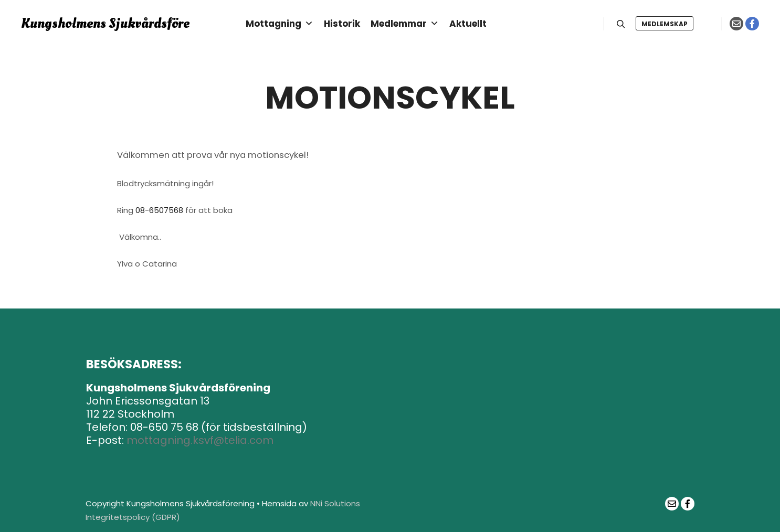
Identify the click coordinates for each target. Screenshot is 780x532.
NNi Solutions (335, 503)
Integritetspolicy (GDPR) (133, 517)
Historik (342, 24)
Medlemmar (405, 24)
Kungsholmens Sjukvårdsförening (73, 24)
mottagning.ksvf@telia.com (200, 440)
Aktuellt (468, 24)
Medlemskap (665, 24)
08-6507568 (159, 210)
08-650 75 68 (164, 427)
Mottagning (280, 24)
